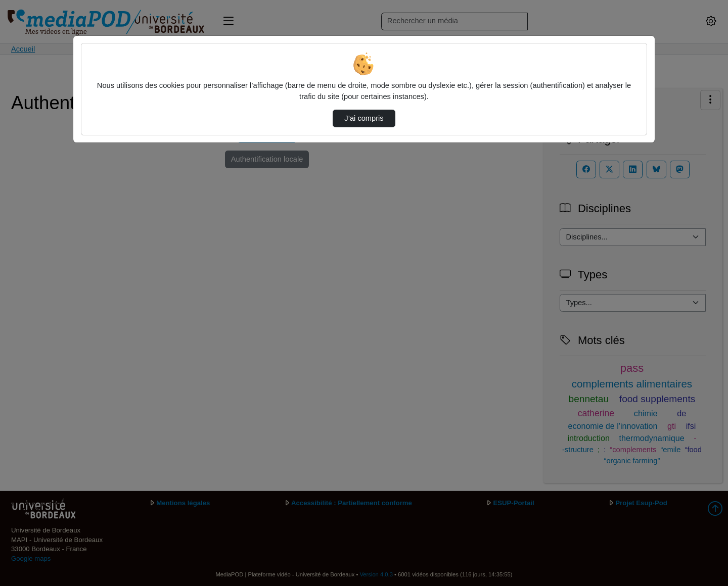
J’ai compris (364, 118)
